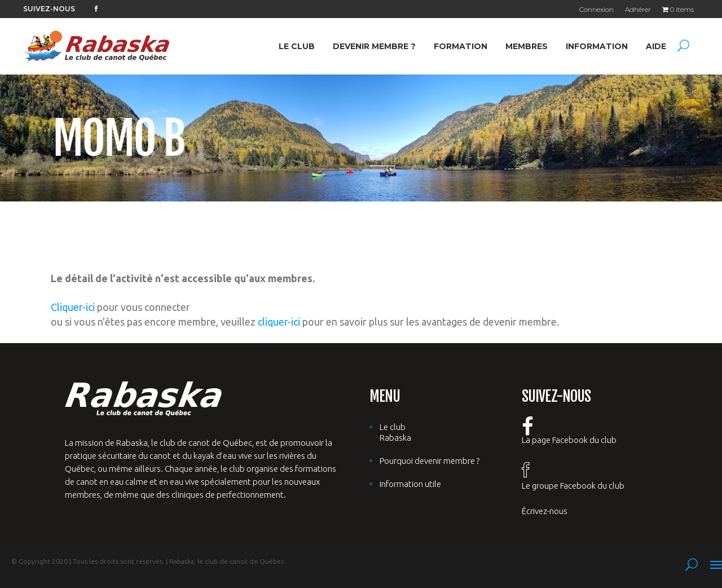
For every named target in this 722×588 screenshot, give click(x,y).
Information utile (410, 484)
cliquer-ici (279, 322)
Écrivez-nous (545, 511)
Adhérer (638, 9)
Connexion (596, 9)
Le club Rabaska (395, 432)
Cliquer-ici (73, 307)
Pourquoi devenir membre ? (430, 461)
